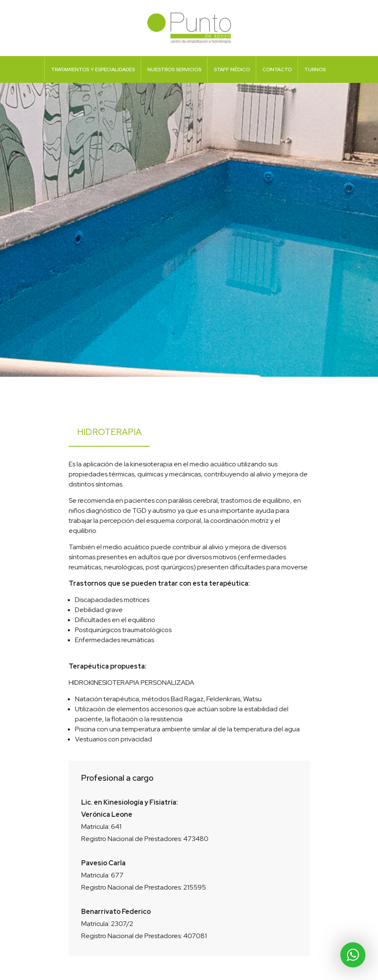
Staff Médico (232, 69)
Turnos (315, 69)
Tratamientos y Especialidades (93, 69)
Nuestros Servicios (174, 69)
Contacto (277, 69)
